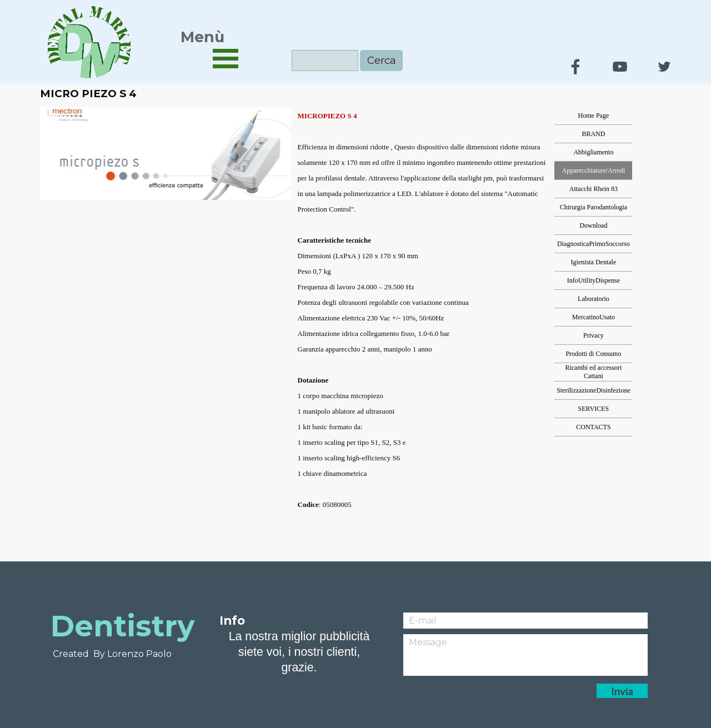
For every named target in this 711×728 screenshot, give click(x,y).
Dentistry (123, 626)
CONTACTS (593, 427)
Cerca (382, 60)
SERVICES (594, 409)
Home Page (594, 116)
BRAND (593, 134)
